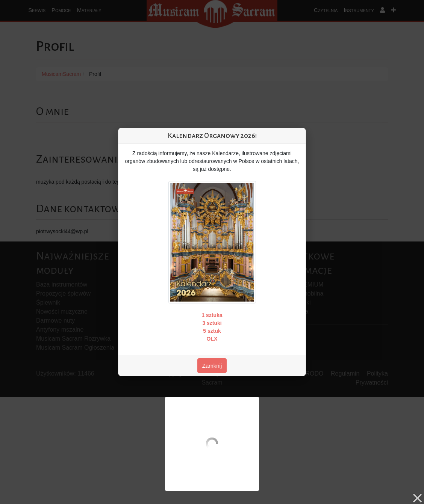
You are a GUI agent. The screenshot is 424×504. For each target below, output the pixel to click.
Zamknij (212, 366)
